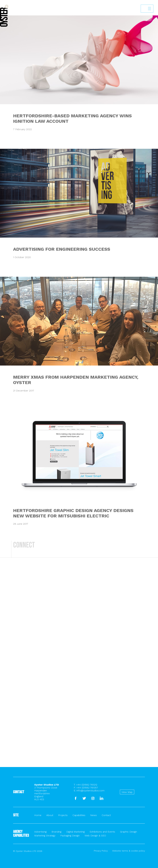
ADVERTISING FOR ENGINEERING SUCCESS (62, 249)
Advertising (40, 832)
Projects (63, 815)
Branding (56, 832)
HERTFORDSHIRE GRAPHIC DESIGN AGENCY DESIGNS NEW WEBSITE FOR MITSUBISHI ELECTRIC (73, 513)
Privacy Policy (101, 851)
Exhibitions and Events (102, 832)
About (50, 815)
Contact (106, 815)
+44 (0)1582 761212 (87, 785)
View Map (127, 792)
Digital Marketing (76, 832)
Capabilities (79, 815)
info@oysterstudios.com (90, 791)
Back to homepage (4, 16)
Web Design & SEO (95, 836)
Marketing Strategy (45, 836)
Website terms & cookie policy (129, 851)
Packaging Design (70, 836)
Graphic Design (129, 832)
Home (38, 815)
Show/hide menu (150, 9)
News (94, 815)
